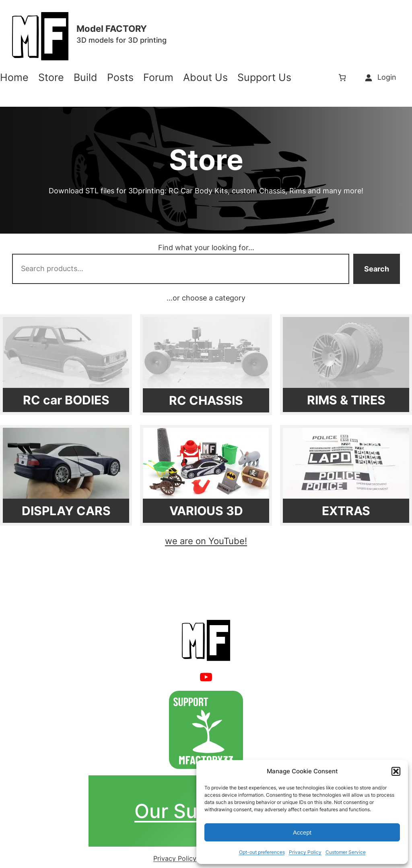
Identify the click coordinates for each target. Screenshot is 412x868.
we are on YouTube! (206, 541)
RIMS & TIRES (346, 400)
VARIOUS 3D (206, 511)
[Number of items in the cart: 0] (342, 78)
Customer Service (346, 852)
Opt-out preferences (262, 852)
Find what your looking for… (206, 248)
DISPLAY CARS (66, 511)
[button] (396, 771)
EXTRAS (346, 511)
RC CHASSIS (206, 400)
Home (14, 78)
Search (377, 269)
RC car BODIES (66, 400)
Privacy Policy (305, 852)
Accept (302, 832)
